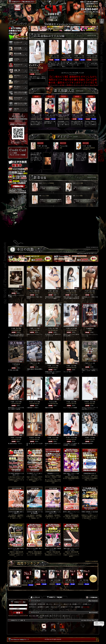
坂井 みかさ (15, 402)
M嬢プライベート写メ (68, 607)
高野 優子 (41, 146)
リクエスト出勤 (16, 289)
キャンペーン (59, 604)
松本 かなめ (15, 438)
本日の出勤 (33, 604)
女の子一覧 (68, 604)
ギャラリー (33, 607)
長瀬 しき (89, 438)
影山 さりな (63, 115)
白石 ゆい (52, 328)
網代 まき (71, 366)
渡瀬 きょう (27, 581)
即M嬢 (78, 607)
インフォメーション (56, 616)
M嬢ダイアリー (78, 604)
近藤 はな (53, 56)
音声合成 (16, 364)
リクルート (67, 616)
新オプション (34, 363)
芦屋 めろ (33, 70)
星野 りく (79, 56)
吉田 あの (49, 115)
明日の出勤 (42, 604)
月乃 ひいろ (34, 402)
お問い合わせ (45, 616)
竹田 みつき (71, 328)
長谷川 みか (34, 438)
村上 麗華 (34, 291)
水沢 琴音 (83, 580)
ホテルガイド (56, 607)
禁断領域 (90, 329)
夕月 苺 (86, 146)
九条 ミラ (36, 115)
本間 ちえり (76, 115)
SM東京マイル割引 (44, 607)
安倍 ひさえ (52, 366)
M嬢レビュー (88, 604)
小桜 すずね (71, 438)
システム (50, 604)
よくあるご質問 (35, 616)
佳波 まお (71, 402)
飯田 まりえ (54, 580)
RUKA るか (91, 56)
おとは (66, 56)
